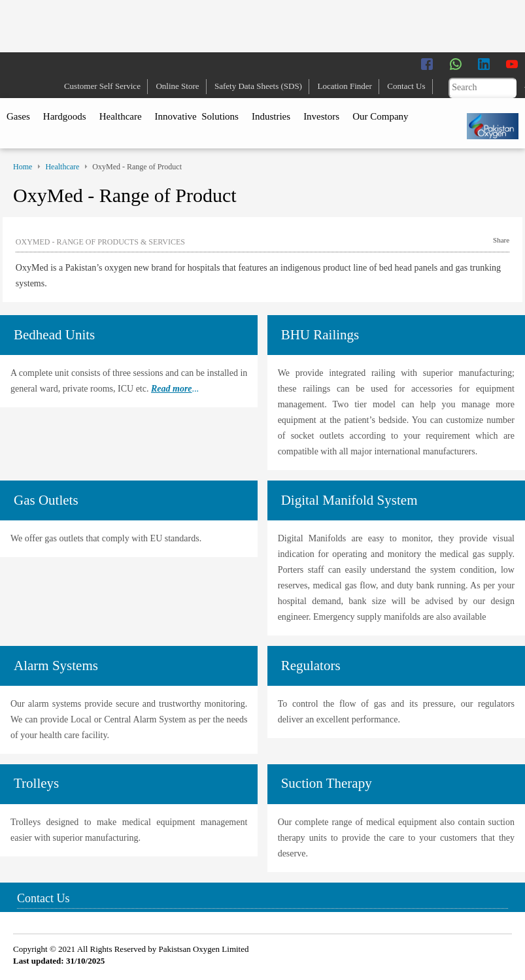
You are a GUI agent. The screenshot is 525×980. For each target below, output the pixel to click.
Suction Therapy (327, 783)
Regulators (311, 666)
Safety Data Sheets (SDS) (258, 86)
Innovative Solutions (197, 116)
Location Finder (344, 86)
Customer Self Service (102, 86)
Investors (321, 116)
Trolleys (36, 783)
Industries (271, 116)
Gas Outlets (46, 500)
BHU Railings (320, 335)
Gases (18, 116)
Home (23, 167)
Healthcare (121, 116)
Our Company (380, 116)
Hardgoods (65, 116)
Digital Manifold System (349, 500)
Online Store (177, 86)
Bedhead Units (54, 335)
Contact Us (406, 86)
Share (501, 240)
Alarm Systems (56, 666)
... (175, 389)
